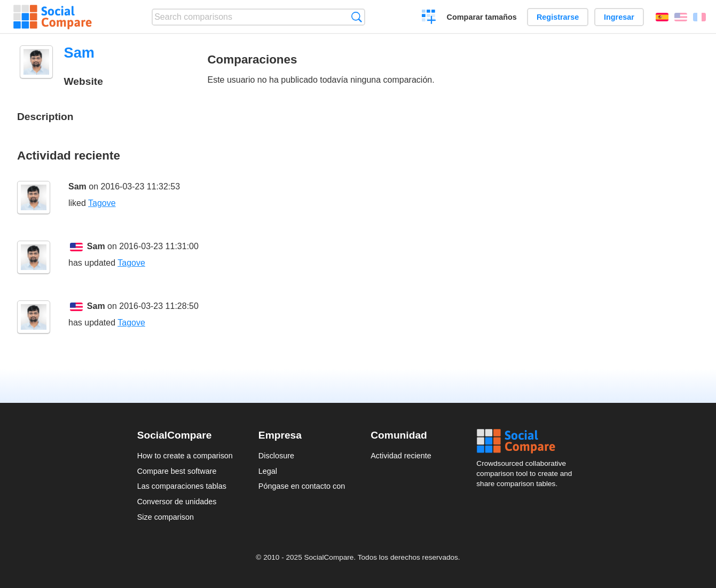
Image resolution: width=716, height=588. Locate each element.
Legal (268, 471)
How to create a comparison (185, 456)
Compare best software (177, 471)
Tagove (102, 203)
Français (699, 17)
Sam (77, 186)
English (681, 17)
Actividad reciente (401, 456)
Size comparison (166, 517)
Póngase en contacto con (302, 486)
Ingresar (619, 17)
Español (662, 17)
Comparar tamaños (482, 17)
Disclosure (276, 456)
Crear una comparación (429, 18)
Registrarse (558, 17)
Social (528, 441)
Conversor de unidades (177, 502)
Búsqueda (356, 17)
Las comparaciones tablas (182, 486)
